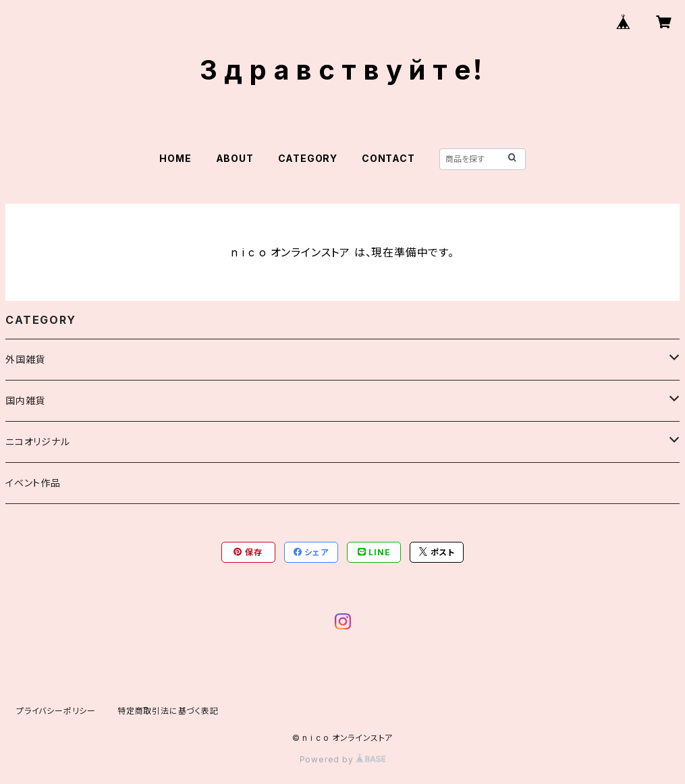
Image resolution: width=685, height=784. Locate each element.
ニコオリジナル (38, 442)
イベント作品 (33, 483)
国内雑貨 (25, 400)
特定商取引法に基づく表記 (168, 711)
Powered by (343, 759)
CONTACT (388, 158)
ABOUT (235, 158)
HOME (175, 158)
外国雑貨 (25, 359)
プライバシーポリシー (56, 711)
